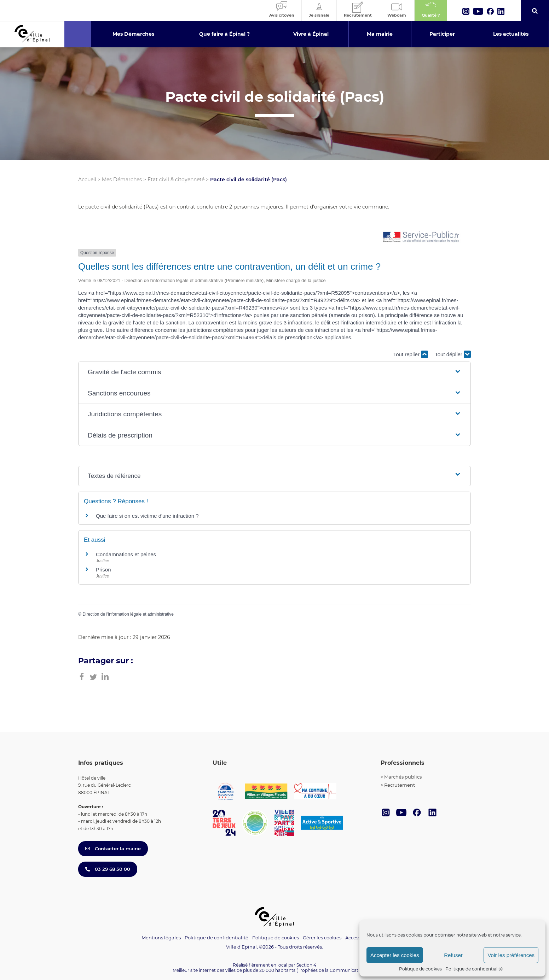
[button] (274, 372)
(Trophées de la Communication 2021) (337, 970)
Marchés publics (403, 777)
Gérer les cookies (322, 938)
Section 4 (306, 965)
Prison (103, 570)
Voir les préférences (511, 955)
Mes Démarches (122, 180)
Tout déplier (453, 354)
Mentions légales (161, 938)
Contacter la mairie (113, 849)
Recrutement (400, 785)
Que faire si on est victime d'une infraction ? (147, 516)
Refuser (453, 955)
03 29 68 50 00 (108, 869)
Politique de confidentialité (474, 969)
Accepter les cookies (395, 955)
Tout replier (411, 354)
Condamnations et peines (126, 554)
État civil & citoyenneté (176, 180)
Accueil (87, 180)
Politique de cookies (420, 969)
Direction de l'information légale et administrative (128, 614)
